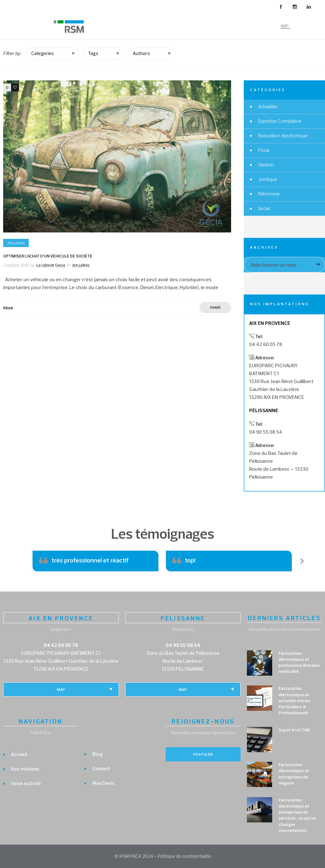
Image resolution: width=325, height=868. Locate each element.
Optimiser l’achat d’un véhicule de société (48, 256)
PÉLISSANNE (183, 618)
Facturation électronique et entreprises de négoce (294, 774)
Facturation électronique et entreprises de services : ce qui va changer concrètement (297, 815)
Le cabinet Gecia (51, 265)
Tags (93, 53)
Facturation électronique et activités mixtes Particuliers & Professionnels (294, 701)
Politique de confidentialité (184, 856)
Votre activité (26, 784)
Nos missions (25, 769)
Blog (98, 754)
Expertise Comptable (279, 121)
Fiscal (264, 150)
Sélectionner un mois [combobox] (273, 265)
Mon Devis (103, 783)
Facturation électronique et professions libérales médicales (299, 662)
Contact (101, 769)
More (8, 308)
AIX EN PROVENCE (61, 618)
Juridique (267, 179)
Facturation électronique (283, 136)
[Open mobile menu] (287, 27)
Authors (141, 53)
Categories (43, 53)
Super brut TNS (294, 730)
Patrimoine (269, 194)
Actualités (268, 107)
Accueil (19, 754)
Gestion (266, 165)
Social (264, 208)
